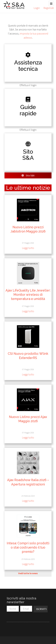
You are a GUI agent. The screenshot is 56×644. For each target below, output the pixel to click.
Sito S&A (28, 175)
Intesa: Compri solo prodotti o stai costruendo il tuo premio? (28, 547)
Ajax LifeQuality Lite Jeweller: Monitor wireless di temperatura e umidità (28, 295)
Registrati (49, 8)
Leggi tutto (28, 248)
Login (37, 8)
